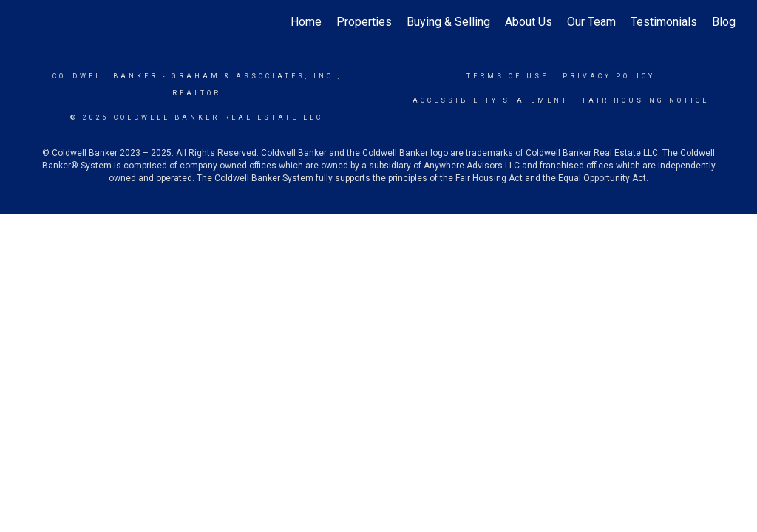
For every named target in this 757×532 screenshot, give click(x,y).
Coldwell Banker (105, 76)
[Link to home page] (28, 22)
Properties (364, 22)
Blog (724, 22)
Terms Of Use (508, 76)
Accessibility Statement (490, 100)
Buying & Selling (448, 22)
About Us (529, 22)
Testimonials (664, 22)
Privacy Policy (609, 76)
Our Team (591, 22)
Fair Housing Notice (646, 100)
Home (306, 22)
